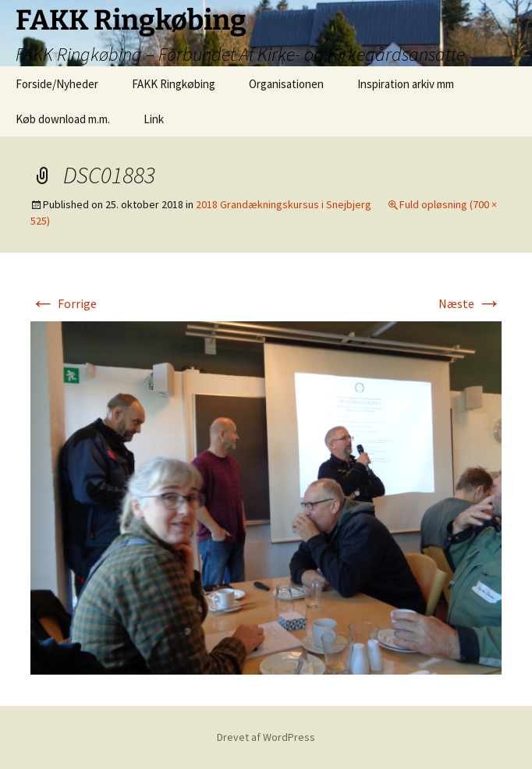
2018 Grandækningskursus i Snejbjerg (284, 204)
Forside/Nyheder (57, 84)
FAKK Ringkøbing (174, 84)
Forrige (64, 303)
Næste (470, 303)
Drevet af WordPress (266, 737)
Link (154, 119)
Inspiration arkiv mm (406, 84)
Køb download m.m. (63, 119)
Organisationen (286, 84)
